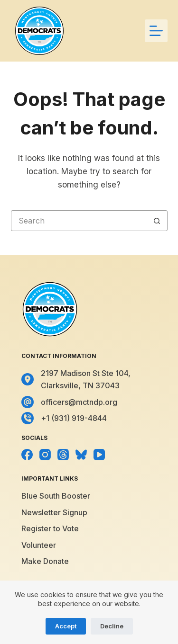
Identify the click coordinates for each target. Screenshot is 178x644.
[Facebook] (27, 455)
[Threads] (63, 455)
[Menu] (156, 31)
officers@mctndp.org (79, 402)
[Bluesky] (81, 455)
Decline (112, 626)
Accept (66, 626)
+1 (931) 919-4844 (74, 418)
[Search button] (157, 221)
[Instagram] (45, 455)
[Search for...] (79, 221)
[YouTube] (99, 455)
